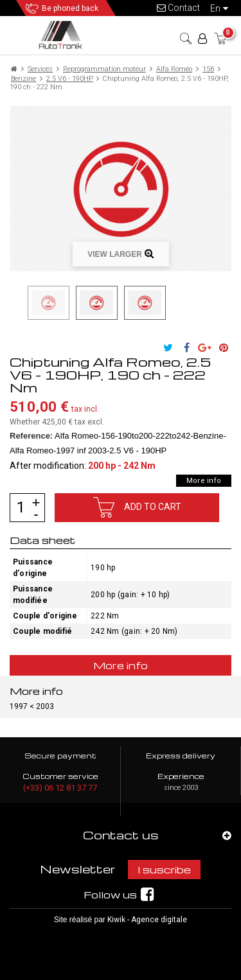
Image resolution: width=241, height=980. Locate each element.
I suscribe (164, 870)
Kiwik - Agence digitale (147, 920)
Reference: (31, 436)
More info (204, 481)
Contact (178, 8)
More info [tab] (121, 665)
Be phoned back (70, 8)
